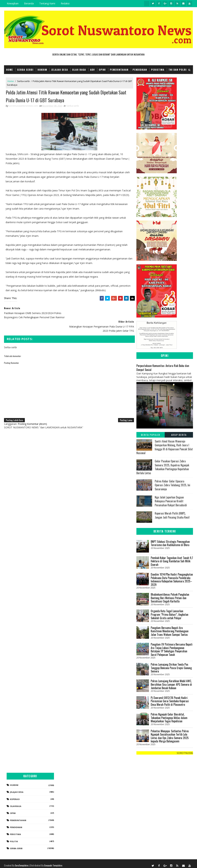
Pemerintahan (119, 70)
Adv (92, 70)
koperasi (156, 796)
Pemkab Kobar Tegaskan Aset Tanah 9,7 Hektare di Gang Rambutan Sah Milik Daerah (172, 561)
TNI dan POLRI (178, 70)
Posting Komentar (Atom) (32, 411)
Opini (102, 70)
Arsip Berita (179, 435)
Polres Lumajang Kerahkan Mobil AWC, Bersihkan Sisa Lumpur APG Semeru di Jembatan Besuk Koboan (171, 684)
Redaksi (65, 3)
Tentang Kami (47, 3)
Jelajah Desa (60, 70)
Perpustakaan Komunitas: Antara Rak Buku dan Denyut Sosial (163, 368)
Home (10, 70)
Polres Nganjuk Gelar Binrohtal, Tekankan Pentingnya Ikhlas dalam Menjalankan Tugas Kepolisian (169, 718)
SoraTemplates (22, 862)
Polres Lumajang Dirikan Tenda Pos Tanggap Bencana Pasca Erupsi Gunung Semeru (171, 668)
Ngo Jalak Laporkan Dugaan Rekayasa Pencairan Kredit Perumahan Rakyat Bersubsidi (171, 501)
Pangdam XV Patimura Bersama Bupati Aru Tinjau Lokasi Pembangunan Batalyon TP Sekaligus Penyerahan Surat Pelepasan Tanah (172, 649)
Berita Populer (151, 435)
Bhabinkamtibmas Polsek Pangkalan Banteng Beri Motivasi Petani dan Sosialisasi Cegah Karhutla (170, 598)
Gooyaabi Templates (53, 862)
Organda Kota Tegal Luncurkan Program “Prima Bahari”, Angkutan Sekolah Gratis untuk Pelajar (169, 614)
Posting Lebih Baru (14, 407)
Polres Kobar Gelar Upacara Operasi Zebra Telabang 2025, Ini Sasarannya (172, 485)
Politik (155, 838)
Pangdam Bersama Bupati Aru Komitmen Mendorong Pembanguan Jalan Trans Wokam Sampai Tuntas (170, 631)
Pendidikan (140, 70)
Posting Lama (124, 407)
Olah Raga (79, 70)
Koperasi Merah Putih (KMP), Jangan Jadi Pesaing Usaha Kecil (172, 515)
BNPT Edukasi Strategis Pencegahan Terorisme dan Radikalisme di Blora (170, 543)
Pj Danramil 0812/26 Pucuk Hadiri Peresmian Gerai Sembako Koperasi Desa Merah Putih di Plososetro (170, 701)
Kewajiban (13, 3)
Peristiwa (158, 70)
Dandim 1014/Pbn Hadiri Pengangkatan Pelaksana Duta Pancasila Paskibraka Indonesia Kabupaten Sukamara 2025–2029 (172, 580)
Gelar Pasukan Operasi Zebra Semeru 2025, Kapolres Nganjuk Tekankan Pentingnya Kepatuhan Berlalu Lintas (163, 467)
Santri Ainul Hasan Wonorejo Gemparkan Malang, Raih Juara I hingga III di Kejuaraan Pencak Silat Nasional (165, 447)
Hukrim (42, 70)
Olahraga (157, 803)
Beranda (29, 3)
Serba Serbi (25, 70)
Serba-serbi (23, 81)
